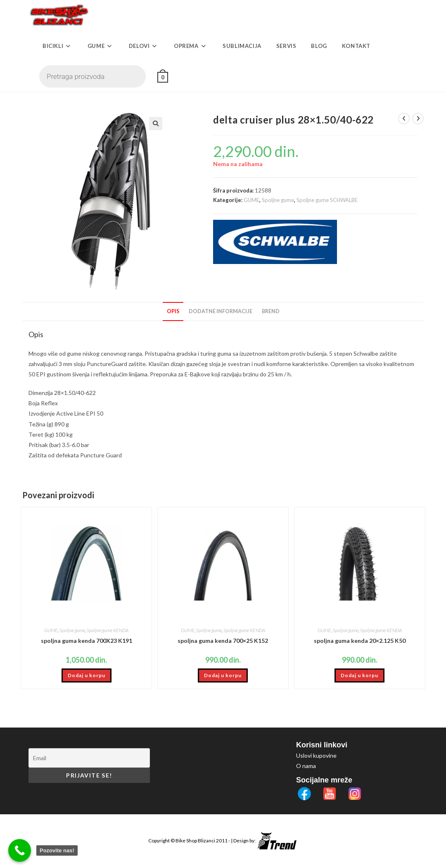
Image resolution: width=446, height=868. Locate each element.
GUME (251, 200)
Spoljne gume (278, 200)
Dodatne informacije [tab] (221, 311)
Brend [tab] (271, 311)
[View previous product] (404, 119)
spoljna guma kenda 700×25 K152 (223, 641)
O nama (306, 766)
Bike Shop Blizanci (196, 841)
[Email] (89, 758)
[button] (174, 124)
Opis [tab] (173, 311)
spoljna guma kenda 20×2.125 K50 (360, 641)
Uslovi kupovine (316, 755)
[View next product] (418, 119)
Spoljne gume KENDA (108, 630)
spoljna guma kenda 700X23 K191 (87, 641)
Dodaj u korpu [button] (87, 675)
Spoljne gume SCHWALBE (327, 200)
